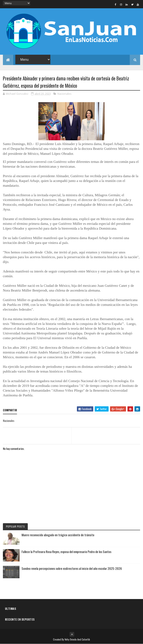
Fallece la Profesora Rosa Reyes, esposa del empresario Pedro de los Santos (66, 552)
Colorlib (86, 639)
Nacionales (64, 94)
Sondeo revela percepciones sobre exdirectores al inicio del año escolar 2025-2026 (72, 568)
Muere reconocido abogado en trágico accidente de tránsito (58, 535)
